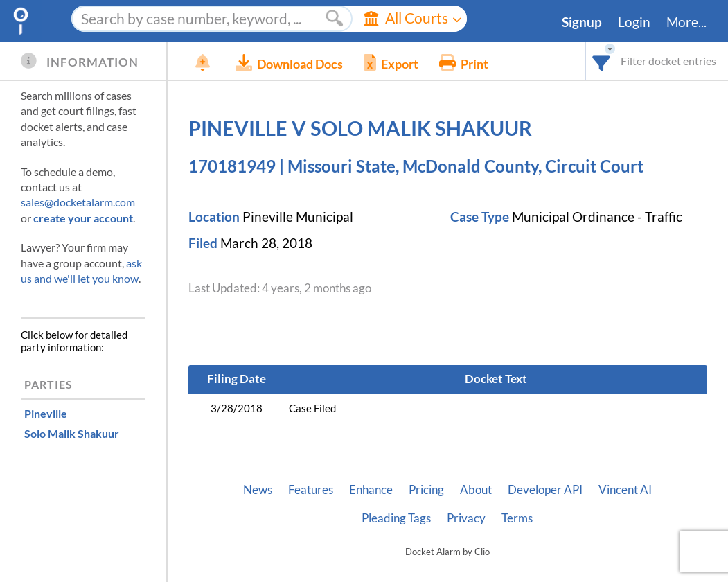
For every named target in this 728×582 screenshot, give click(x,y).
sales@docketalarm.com (78, 202)
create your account (83, 218)
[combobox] (602, 61)
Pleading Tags (396, 518)
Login (634, 22)
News (258, 490)
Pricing (426, 490)
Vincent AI (625, 490)
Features (311, 490)
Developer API (545, 490)
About (476, 490)
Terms (517, 518)
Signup (582, 22)
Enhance (371, 490)
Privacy (466, 518)
